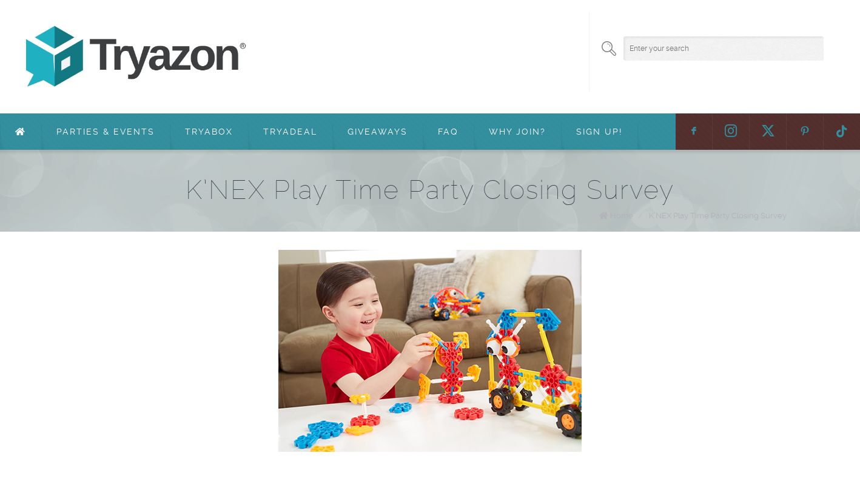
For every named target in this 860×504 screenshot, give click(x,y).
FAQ (448, 132)
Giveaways (378, 132)
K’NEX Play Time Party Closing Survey (718, 216)
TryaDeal (290, 132)
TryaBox (209, 132)
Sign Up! (599, 132)
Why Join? (517, 132)
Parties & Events (106, 132)
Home (622, 216)
